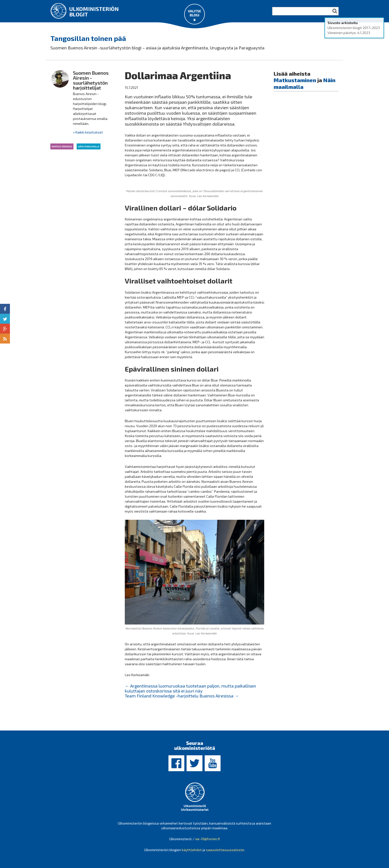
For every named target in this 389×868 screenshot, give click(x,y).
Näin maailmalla (89, 146)
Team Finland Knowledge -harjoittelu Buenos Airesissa (182, 696)
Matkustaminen (62, 146)
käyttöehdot (192, 850)
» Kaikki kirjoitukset (88, 132)
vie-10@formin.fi (207, 839)
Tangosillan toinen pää (88, 38)
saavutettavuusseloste (225, 850)
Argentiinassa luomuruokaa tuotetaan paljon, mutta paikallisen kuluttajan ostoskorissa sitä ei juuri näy (190, 688)
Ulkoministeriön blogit (94, 11)
